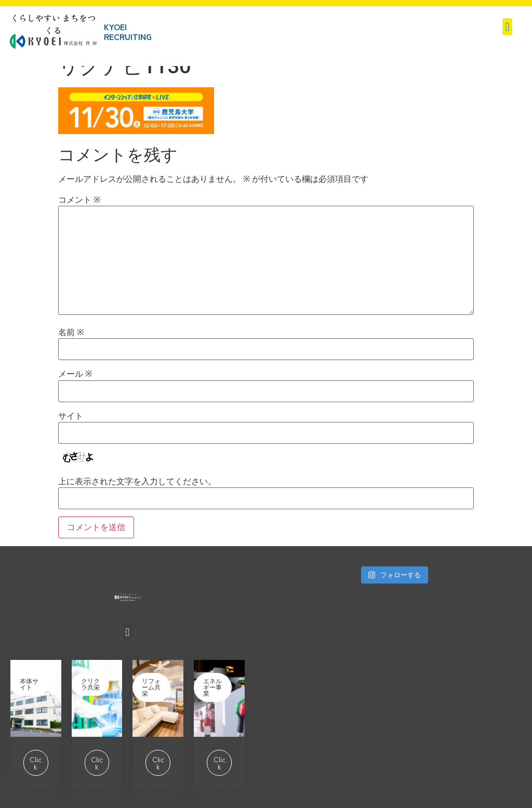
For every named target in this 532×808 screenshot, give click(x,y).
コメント (79, 200)
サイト (71, 416)
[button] (507, 27)
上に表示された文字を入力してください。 (137, 482)
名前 (71, 333)
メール (75, 374)
